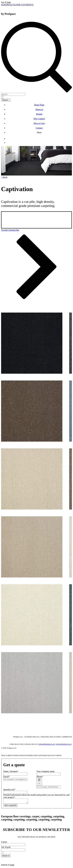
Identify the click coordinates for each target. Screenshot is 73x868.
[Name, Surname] (15, 774)
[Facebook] (8, 139)
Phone (40, 777)
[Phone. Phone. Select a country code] (39, 782)
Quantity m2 (9, 790)
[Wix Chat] (22, 723)
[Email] (15, 779)
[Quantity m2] (15, 792)
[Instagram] (8, 143)
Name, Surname (11, 771)
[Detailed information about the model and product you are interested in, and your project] (17, 801)
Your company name (46, 771)
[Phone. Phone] (49, 787)
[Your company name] (49, 774)
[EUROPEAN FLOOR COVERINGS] (17, 5)
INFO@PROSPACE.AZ (47, 744)
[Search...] (13, 94)
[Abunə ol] (6, 856)
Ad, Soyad (6, 848)
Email (6, 777)
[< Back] (4, 177)
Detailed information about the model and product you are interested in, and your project (36, 796)
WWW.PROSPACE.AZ (64, 744)
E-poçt (4, 843)
